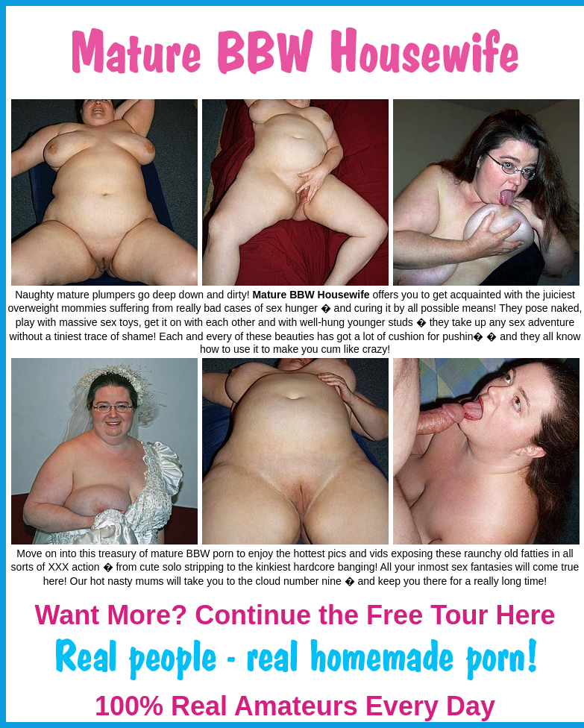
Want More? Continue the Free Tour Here (295, 615)
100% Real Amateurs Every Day (295, 706)
